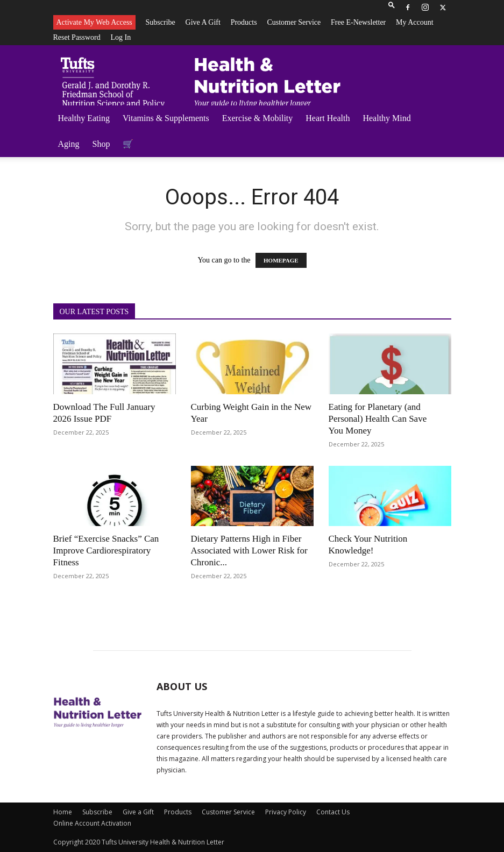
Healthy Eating (84, 118)
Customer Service (294, 22)
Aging (69, 144)
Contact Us (333, 812)
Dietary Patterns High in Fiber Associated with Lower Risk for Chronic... (249, 551)
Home (63, 812)
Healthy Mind (386, 118)
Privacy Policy (286, 812)
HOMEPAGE (281, 260)
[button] (392, 8)
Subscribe (161, 22)
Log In (121, 37)
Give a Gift (203, 22)
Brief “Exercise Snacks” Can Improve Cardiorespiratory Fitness (106, 551)
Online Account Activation (92, 823)
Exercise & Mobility (258, 118)
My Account (415, 22)
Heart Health (328, 118)
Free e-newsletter (358, 22)
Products (244, 22)
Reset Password (77, 37)
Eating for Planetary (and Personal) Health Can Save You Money (378, 419)
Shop (101, 144)
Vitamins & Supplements (166, 118)
